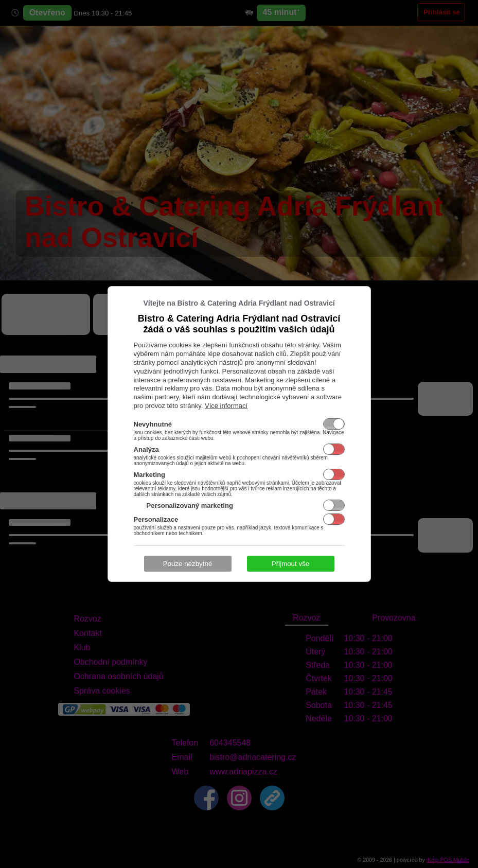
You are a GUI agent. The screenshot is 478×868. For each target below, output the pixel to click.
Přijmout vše (290, 564)
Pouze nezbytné (188, 564)
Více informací (226, 406)
